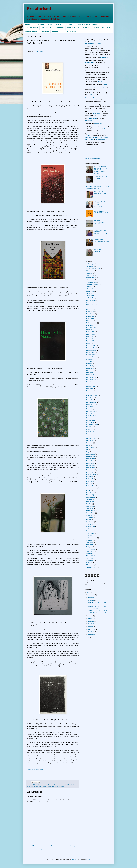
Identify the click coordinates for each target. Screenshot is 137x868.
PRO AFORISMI (31, 32)
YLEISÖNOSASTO (70, 32)
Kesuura (100, 81)
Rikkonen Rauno (91, 486)
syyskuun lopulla (99, 124)
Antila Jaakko (90, 298)
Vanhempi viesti (74, 846)
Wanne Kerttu (90, 560)
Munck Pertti (90, 427)
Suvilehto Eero (90, 524)
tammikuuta (92, 635)
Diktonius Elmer (91, 305)
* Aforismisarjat (91, 266)
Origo (88, 452)
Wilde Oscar (90, 563)
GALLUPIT (60, 28)
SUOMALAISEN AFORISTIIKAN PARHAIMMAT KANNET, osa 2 (98, 607)
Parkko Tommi (90, 463)
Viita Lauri (89, 554)
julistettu (101, 66)
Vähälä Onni (90, 558)
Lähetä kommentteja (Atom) (38, 849)
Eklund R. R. (90, 309)
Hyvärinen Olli (90, 341)
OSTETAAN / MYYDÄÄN (102, 28)
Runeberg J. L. (90, 493)
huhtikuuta (91, 627)
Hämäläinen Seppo (91, 350)
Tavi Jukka (89, 529)
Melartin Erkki (90, 422)
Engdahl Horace (91, 314)
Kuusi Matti (90, 389)
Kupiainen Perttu (91, 384)
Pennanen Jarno (91, 470)
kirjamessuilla (93, 119)
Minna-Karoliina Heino (91, 138)
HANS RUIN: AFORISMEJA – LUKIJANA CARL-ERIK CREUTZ (98, 187)
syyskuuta (91, 600)
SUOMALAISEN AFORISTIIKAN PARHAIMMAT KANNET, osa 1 (98, 612)
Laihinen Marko (91, 398)
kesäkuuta (91, 621)
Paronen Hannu (91, 465)
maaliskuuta (92, 629)
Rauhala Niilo (90, 479)
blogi (92, 95)
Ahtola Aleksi (90, 291)
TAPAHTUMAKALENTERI (43, 24)
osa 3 (41, 51)
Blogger (88, 859)
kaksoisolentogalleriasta (101, 88)
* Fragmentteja (90, 271)
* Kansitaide (36, 785)
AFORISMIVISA (47, 28)
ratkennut (105, 85)
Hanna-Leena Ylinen (101, 139)
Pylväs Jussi (90, 477)
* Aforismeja (90, 264)
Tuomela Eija (90, 536)
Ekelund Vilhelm (91, 307)
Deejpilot (74, 859)
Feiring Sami (90, 321)
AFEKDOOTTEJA (32, 28)
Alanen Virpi (90, 294)
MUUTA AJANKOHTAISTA (65, 24)
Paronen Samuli (35, 787)
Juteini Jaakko (90, 361)
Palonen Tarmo (90, 461)
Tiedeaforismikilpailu (91, 98)
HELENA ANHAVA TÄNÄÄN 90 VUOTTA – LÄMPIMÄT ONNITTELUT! (101, 204)
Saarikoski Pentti (91, 497)
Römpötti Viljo (90, 495)
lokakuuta (91, 597)
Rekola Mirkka (43, 787)
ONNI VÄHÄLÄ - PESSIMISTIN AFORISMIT (102, 212)
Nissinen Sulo (90, 441)
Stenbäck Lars (90, 522)
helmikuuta (91, 632)
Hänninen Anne (91, 352)
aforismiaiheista (89, 121)
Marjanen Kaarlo (91, 420)
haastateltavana (104, 57)
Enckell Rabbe (90, 312)
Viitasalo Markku (91, 556)
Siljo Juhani (90, 518)
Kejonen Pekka (90, 368)
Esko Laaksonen (103, 138)
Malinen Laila (90, 416)
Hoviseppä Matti (91, 339)
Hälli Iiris (89, 343)
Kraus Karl (89, 382)
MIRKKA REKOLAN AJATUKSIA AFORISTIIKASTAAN (101, 232)
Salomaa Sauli (90, 506)
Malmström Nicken (92, 418)
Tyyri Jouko (90, 542)
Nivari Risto (68, 785)
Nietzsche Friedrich (92, 438)
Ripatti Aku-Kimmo (92, 488)
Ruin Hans (89, 490)
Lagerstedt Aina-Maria (92, 395)
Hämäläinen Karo (91, 346)
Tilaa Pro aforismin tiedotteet (92, 159)
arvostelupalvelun (98, 114)
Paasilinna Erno (91, 454)
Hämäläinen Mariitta (92, 348)
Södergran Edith (91, 527)
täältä (104, 129)
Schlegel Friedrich (91, 511)
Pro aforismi (39, 9)
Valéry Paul (89, 547)
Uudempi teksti (31, 846)
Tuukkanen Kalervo (59, 787)
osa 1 (36, 51)
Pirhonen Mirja (90, 472)
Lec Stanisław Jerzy (92, 402)
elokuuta (91, 616)
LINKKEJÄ (56, 32)
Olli (87, 450)
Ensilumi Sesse (90, 316)
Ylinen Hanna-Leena (92, 567)
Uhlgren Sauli (90, 545)
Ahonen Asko (90, 289)
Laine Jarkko (61, 785)
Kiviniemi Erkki (91, 375)
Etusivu (28, 24)
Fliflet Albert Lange (92, 323)
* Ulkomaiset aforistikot (93, 284)
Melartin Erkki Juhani (92, 425)
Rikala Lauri (90, 484)
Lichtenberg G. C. (91, 407)
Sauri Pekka (90, 508)
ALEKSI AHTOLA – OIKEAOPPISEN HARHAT (102, 241)
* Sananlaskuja (90, 280)
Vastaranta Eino (91, 549)
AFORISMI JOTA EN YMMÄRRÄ (79, 28)
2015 (88, 592)
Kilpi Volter (90, 373)
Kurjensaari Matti (91, 386)
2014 (88, 638)
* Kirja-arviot (90, 275)
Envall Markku (90, 318)
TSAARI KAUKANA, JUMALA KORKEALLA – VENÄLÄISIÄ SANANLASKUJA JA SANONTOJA (102, 170)
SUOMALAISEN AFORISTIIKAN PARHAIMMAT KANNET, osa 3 (98, 603)
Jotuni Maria (90, 359)
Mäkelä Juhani (90, 429)
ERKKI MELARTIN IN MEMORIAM (101, 178)
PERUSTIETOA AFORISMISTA (89, 24)
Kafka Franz (90, 364)
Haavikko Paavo (91, 327)
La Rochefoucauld (91, 393)
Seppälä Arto (90, 515)
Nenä (88, 436)
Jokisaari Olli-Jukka (92, 357)
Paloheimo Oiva (91, 459)
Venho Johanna (90, 551)
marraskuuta (92, 595)
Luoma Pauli (90, 413)
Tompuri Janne (90, 533)
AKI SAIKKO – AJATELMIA (99, 250)
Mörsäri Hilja (90, 434)
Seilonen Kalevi (91, 513)
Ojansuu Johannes (91, 447)
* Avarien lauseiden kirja (93, 269)
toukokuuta (91, 624)
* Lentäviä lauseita (91, 278)
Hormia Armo (90, 337)
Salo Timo (89, 504)
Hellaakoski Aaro (91, 332)
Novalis (88, 445)
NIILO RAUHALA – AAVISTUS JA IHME (100, 193)
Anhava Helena (53, 785)
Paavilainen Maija (91, 456)
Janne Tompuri (89, 139)
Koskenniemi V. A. (91, 379)
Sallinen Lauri (50, 787)
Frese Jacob (90, 325)
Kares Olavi (90, 366)
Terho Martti (90, 531)
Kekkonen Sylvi (91, 370)
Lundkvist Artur (91, 411)
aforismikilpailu (89, 63)
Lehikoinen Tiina (91, 404)
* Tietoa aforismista (44, 785)
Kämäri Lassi (90, 391)
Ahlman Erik (90, 287)
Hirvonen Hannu (91, 334)
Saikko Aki (89, 499)
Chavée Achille (90, 303)
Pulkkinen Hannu (91, 474)
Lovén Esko (90, 409)
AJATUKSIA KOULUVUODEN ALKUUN (99, 222)
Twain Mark (90, 540)
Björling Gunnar (91, 300)
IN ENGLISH (44, 32)
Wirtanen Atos (90, 565)
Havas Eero (89, 330)
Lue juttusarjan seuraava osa (35, 769)
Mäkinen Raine (90, 431)
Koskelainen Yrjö (91, 377)
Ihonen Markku (91, 355)
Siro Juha (89, 520)
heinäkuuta (91, 618)
